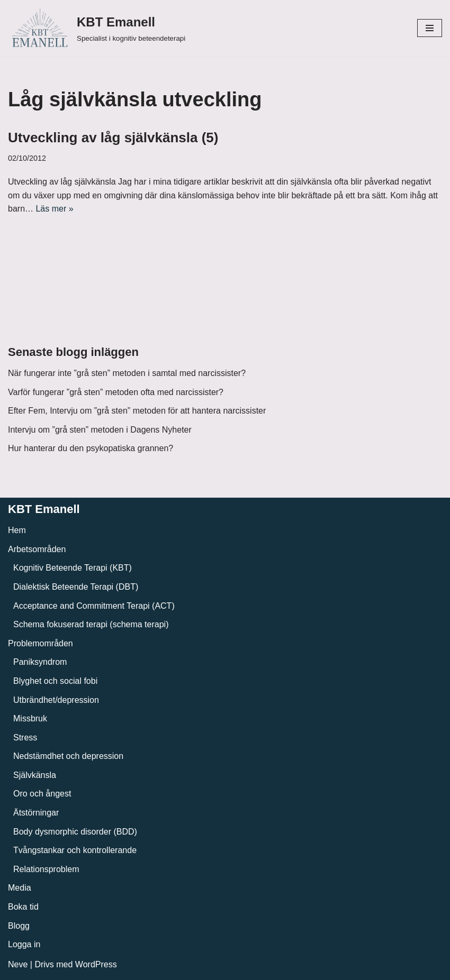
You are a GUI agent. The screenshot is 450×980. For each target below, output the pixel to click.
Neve (18, 964)
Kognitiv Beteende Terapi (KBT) (73, 568)
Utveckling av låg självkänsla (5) (113, 138)
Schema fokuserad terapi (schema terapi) (91, 624)
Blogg (19, 926)
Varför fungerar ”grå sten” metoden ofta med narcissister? (116, 392)
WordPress (96, 964)
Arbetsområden (37, 549)
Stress (25, 738)
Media (20, 888)
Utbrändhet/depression (56, 700)
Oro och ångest (42, 794)
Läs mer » (54, 209)
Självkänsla (35, 775)
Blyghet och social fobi (55, 681)
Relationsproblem (46, 869)
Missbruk (30, 718)
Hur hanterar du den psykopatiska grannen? (91, 448)
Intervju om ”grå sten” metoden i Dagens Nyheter (100, 430)
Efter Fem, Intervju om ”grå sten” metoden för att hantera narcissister (137, 411)
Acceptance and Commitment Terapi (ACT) (94, 606)
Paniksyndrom (40, 662)
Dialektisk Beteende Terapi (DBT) (76, 587)
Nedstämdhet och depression (68, 756)
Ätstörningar (36, 813)
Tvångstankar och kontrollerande (75, 850)
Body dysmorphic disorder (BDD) (75, 832)
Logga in (24, 944)
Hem (17, 530)
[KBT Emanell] (97, 28)
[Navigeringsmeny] (430, 28)
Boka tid (23, 907)
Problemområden (40, 643)
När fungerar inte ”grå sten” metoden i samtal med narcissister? (127, 373)
